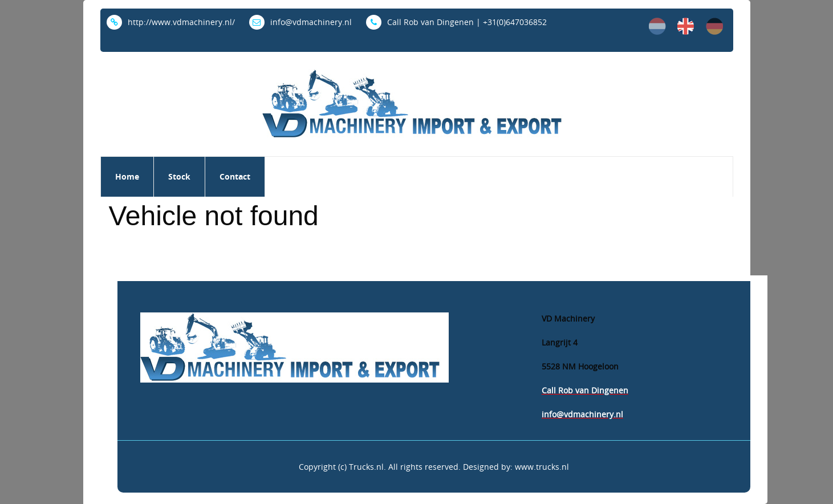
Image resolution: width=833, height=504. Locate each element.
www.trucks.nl (542, 467)
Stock (179, 176)
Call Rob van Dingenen (585, 390)
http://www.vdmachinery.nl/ (171, 22)
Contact (235, 176)
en (686, 26)
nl (657, 26)
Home (127, 176)
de (714, 26)
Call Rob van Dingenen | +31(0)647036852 (456, 22)
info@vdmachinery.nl (300, 22)
